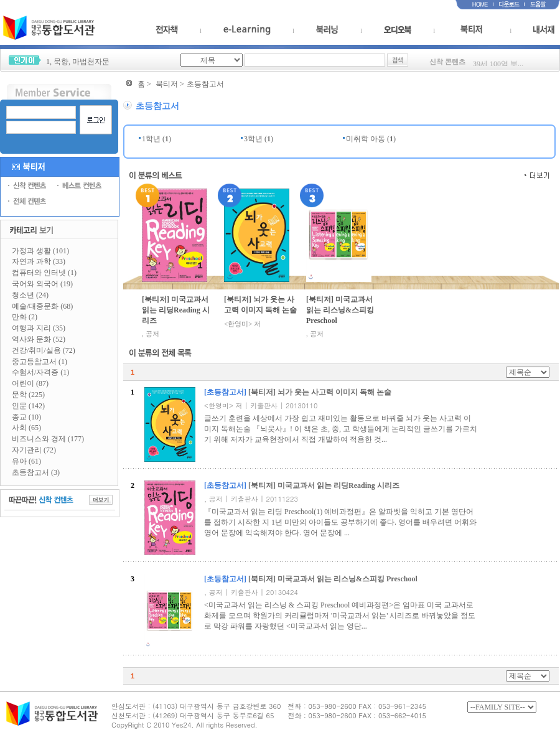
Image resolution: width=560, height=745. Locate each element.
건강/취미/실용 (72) (44, 350)
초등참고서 (205, 84)
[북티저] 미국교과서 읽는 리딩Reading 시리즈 (176, 310)
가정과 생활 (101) (40, 251)
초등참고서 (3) (36, 472)
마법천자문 (91, 62)
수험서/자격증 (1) (40, 372)
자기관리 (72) (34, 450)
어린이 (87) (30, 383)
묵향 (61, 62)
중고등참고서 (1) (40, 362)
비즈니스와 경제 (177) (48, 439)
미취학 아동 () (371, 139)
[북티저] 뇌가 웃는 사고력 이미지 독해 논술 (260, 305)
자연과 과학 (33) (39, 261)
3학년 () (259, 139)
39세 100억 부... (498, 65)
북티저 (167, 84)
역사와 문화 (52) (39, 339)
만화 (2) (25, 317)
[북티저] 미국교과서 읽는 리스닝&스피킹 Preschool (340, 310)
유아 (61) (26, 461)
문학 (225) (28, 395)
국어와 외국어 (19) (42, 284)
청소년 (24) (30, 295)
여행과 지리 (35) (39, 328)
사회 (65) (26, 428)
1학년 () (156, 139)
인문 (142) (28, 406)
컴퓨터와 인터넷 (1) (44, 273)
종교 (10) (26, 417)
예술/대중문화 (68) (42, 306)
